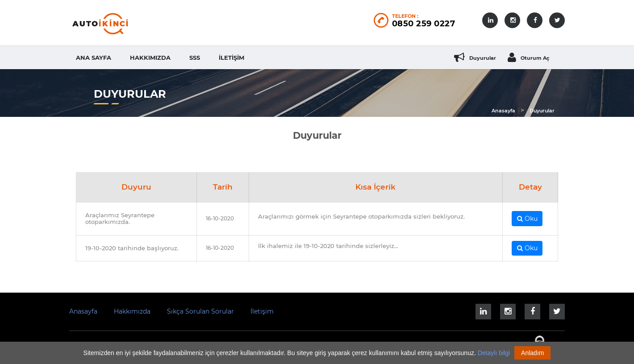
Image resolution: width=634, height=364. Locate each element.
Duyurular (542, 111)
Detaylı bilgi (494, 353)
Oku (527, 219)
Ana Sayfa (94, 58)
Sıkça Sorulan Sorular (200, 311)
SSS (195, 58)
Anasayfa (503, 111)
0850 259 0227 (424, 24)
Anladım (532, 353)
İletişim (231, 58)
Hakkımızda (150, 58)
